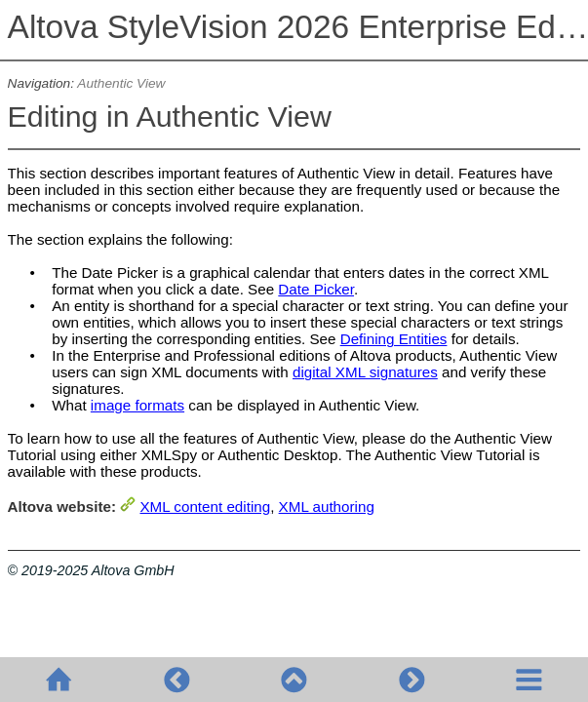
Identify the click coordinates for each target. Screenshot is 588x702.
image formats (137, 405)
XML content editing (205, 507)
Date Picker (316, 289)
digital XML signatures (365, 372)
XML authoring (327, 507)
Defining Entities (394, 339)
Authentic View (121, 83)
